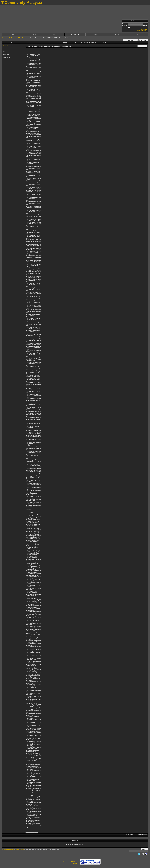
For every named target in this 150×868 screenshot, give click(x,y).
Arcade (54, 34)
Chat (96, 34)
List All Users (75, 34)
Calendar (117, 34)
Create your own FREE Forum (69, 862)
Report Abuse (74, 864)
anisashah (6, 46)
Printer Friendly (143, 40)
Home (13, 34)
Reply (136, 40)
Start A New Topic (129, 40)
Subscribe (145, 849)
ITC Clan (137, 34)
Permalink (134, 46)
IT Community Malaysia (9, 38)
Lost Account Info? (142, 31)
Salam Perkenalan (23, 38)
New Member (143, 29)
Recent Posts (33, 34)
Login (145, 26)
